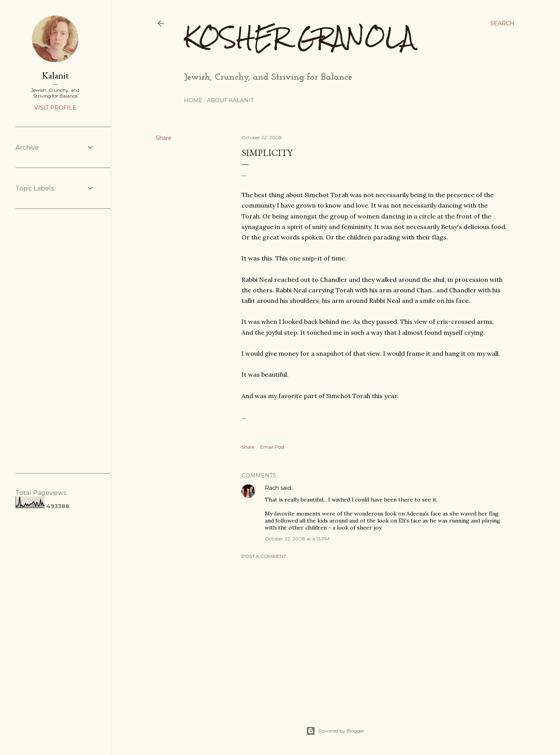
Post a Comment (264, 556)
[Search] (502, 23)
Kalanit (55, 75)
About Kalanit (230, 100)
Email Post (272, 447)
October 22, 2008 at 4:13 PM (297, 539)
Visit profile (55, 108)
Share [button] (164, 138)
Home (193, 100)
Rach (272, 488)
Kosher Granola (299, 37)
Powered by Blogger (335, 731)
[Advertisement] (374, 633)
